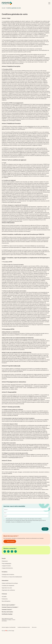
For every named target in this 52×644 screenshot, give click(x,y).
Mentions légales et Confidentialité (9, 627)
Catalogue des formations (8, 575)
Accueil (4, 8)
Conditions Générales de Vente (24, 627)
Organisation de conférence (8, 590)
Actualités (4, 597)
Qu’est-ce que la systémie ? (8, 605)
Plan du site (34, 627)
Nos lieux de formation (7, 612)
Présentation (5, 561)
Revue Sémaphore (6, 601)
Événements (5, 599)
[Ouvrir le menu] (49, 3)
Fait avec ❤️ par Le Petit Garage (8, 631)
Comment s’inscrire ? (7, 609)
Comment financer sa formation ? (10, 607)
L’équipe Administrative (7, 568)
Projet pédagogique (6, 563)
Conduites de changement (8, 586)
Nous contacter (10, 541)
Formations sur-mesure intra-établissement (12, 577)
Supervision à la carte (7, 588)
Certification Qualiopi (7, 614)
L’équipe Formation (6, 566)
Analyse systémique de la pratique (10, 583)
